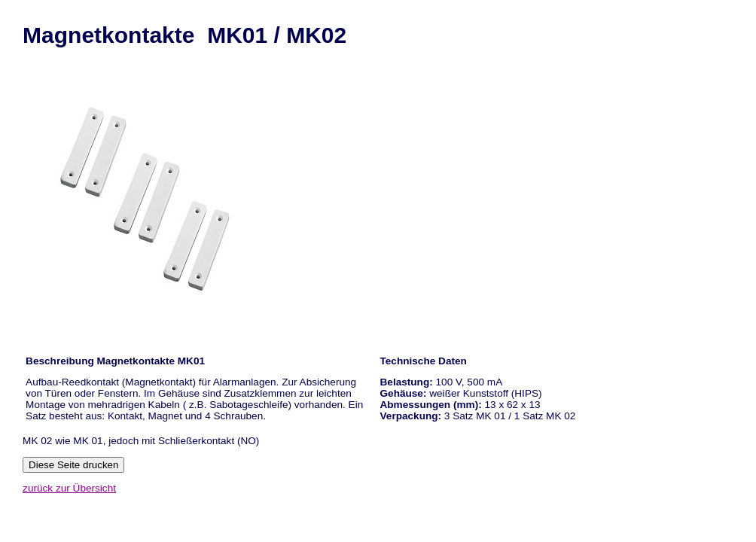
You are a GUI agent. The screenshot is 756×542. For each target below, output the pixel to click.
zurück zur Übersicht (69, 488)
